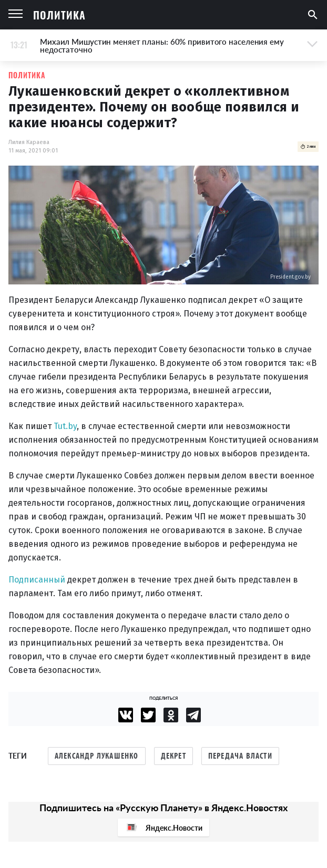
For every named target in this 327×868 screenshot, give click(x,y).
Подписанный (37, 580)
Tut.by (65, 426)
